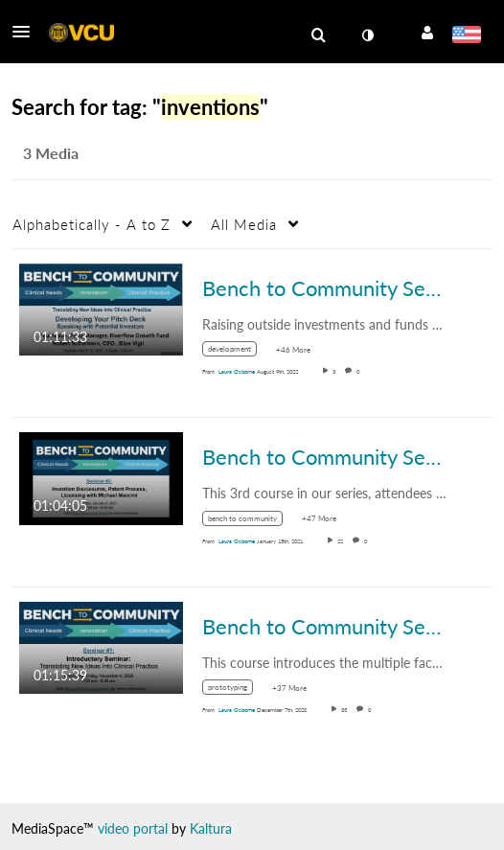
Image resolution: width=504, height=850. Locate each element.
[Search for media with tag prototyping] (235, 690)
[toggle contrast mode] (367, 35)
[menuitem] (318, 35)
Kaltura (211, 828)
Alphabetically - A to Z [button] (92, 224)
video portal (133, 828)
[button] (27, 32)
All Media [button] (244, 224)
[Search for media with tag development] (237, 352)
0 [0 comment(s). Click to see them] (360, 371)
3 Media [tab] (51, 153)
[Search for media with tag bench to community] (250, 521)
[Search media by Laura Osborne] (237, 371)
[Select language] (466, 36)
